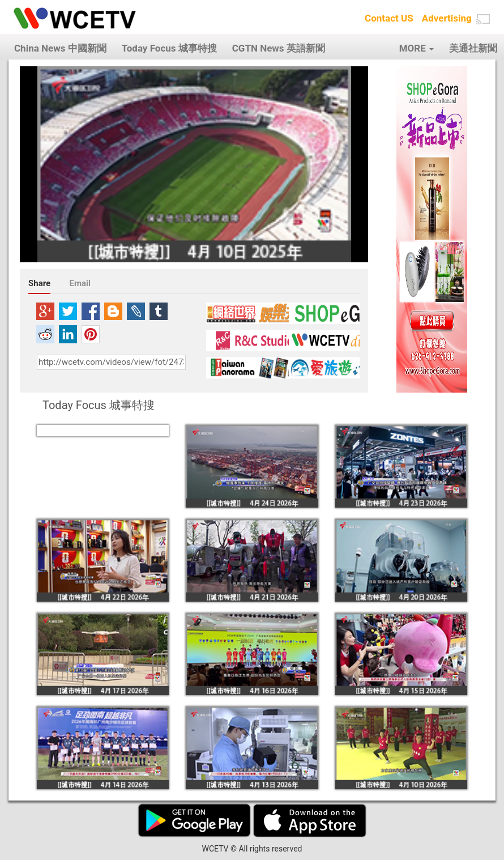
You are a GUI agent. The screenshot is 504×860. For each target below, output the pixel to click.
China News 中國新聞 (60, 48)
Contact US (389, 18)
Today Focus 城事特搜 (169, 48)
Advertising (447, 18)
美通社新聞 (473, 48)
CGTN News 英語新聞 (279, 48)
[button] (483, 19)
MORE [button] (417, 48)
